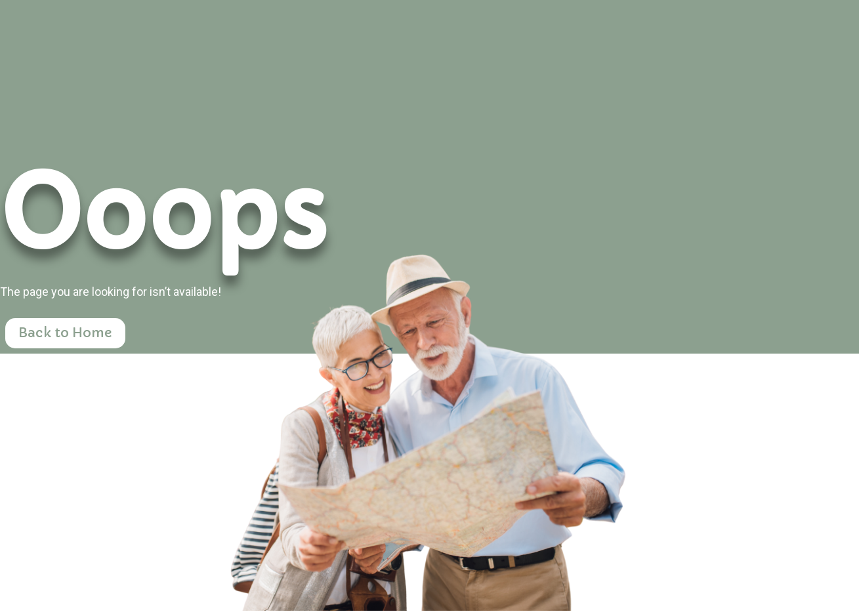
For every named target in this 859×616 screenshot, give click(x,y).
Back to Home (65, 333)
